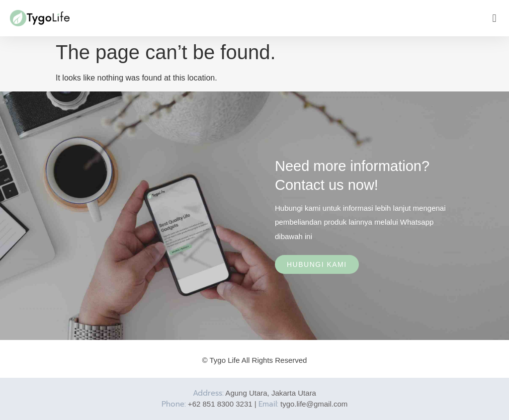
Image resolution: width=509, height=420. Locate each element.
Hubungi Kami (317, 264)
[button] (494, 18)
